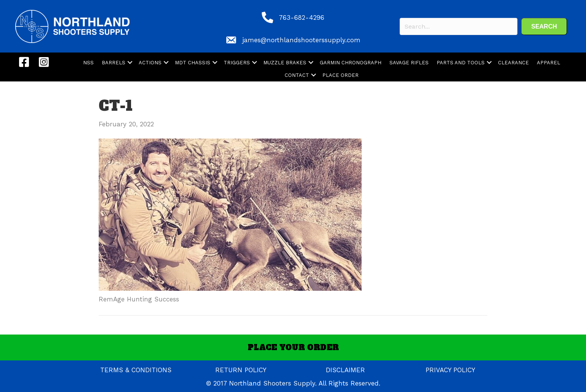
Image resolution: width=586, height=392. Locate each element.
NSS (88, 63)
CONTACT (297, 75)
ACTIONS (150, 63)
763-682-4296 (302, 18)
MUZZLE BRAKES (285, 63)
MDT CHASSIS (193, 63)
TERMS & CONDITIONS (136, 370)
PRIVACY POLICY (450, 370)
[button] (544, 26)
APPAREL (548, 63)
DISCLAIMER (345, 370)
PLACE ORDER (340, 75)
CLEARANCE (513, 63)
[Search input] (459, 26)
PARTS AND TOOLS (461, 63)
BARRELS (114, 63)
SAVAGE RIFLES (409, 63)
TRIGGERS (237, 63)
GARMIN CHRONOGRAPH (351, 63)
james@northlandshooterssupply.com (301, 40)
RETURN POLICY (241, 370)
